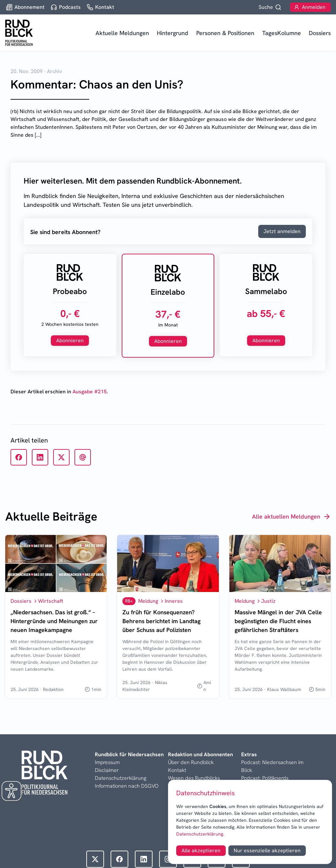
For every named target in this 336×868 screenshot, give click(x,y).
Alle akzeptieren (201, 850)
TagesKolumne (282, 33)
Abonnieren (70, 340)
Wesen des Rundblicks (194, 778)
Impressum (107, 762)
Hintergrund (173, 33)
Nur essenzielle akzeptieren (267, 850)
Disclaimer (107, 770)
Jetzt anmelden (282, 231)
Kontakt (177, 770)
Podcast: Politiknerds (265, 778)
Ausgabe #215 (90, 392)
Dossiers (320, 33)
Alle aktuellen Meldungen (291, 517)
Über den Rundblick (191, 762)
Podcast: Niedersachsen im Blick (272, 766)
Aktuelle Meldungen (122, 33)
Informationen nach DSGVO (127, 786)
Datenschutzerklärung (200, 834)
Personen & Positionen (225, 33)
